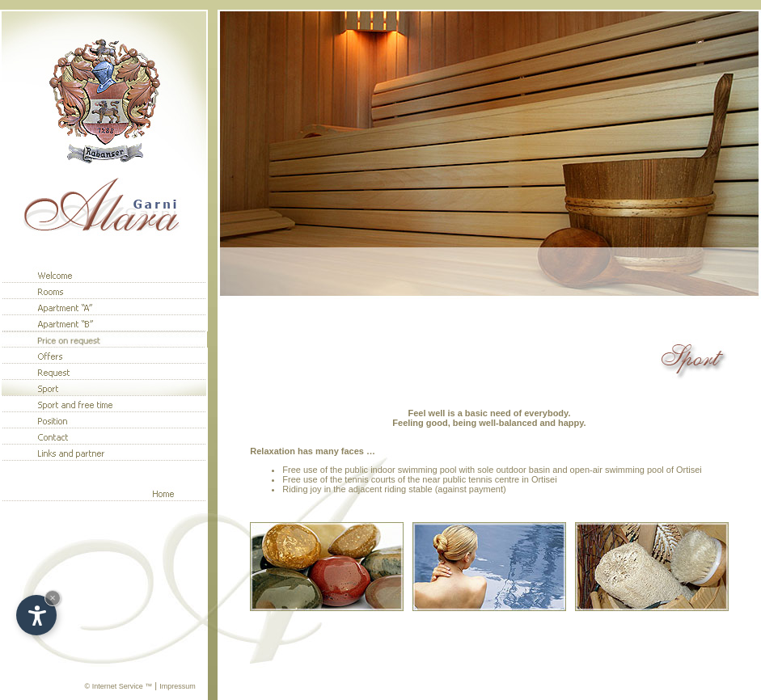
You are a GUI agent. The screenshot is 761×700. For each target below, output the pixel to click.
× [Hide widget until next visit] (53, 598)
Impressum (178, 686)
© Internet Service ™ (119, 686)
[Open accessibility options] (36, 615)
